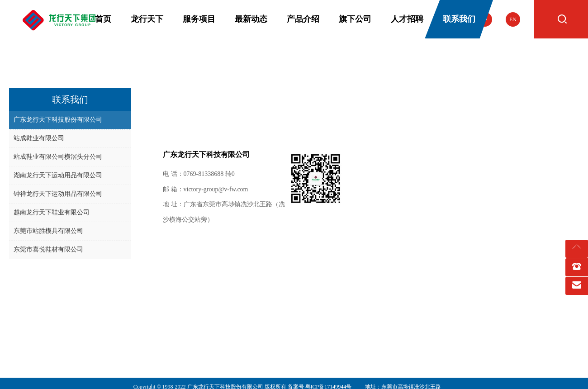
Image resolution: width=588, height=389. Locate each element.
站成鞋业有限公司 (39, 138)
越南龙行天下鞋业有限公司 (52, 212)
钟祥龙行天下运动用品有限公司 (58, 194)
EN (513, 19)
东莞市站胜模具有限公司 (48, 231)
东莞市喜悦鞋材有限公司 (48, 249)
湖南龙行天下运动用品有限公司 (58, 175)
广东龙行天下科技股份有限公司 (58, 120)
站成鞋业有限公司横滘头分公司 (58, 157)
